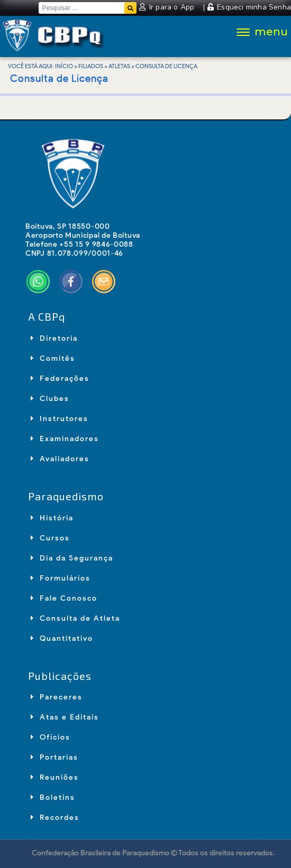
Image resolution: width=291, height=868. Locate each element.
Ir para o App (168, 7)
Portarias (54, 757)
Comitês (53, 358)
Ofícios (51, 737)
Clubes (50, 399)
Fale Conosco (64, 598)
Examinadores (65, 439)
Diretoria (54, 338)
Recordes (55, 818)
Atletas (119, 66)
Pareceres (57, 697)
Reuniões (55, 777)
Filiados (91, 66)
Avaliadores (60, 459)
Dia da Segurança (72, 558)
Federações (60, 379)
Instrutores (60, 419)
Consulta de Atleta (75, 618)
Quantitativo (62, 638)
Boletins (53, 797)
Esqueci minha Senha (249, 7)
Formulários (61, 578)
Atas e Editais (65, 717)
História (52, 518)
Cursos (50, 538)
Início (64, 66)
